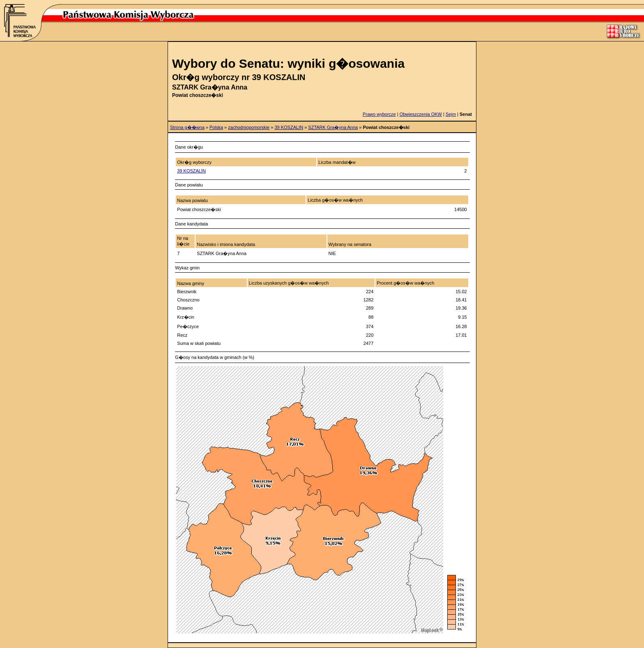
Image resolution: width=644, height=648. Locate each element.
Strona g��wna (187, 127)
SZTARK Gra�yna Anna (333, 127)
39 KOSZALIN (289, 127)
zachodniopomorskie (249, 127)
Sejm (451, 114)
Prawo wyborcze (379, 114)
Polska (216, 127)
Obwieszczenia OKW (421, 114)
